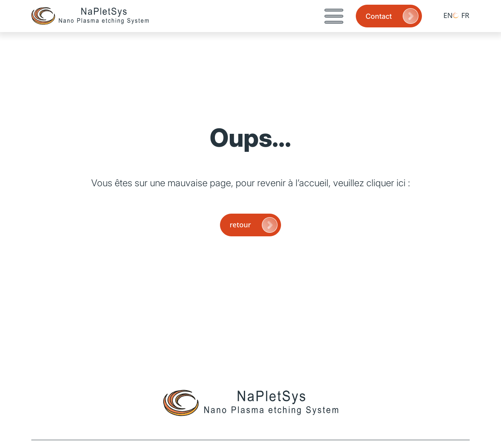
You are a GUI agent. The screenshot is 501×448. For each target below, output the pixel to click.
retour (254, 225)
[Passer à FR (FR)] (461, 15)
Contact (393, 16)
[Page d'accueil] (90, 16)
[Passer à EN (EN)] (444, 15)
